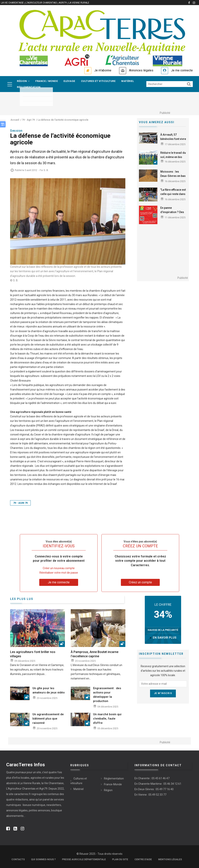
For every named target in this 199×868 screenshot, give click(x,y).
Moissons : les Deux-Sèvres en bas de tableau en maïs (173, 176)
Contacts (18, 859)
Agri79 (63, 3)
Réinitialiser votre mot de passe (59, 573)
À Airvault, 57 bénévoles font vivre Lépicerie (173, 139)
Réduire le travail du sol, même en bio (173, 155)
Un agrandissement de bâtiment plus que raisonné (48, 719)
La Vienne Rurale (79, 3)
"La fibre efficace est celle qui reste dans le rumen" (173, 194)
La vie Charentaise (12, 3)
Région (23, 81)
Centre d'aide (143, 859)
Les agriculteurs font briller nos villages (33, 654)
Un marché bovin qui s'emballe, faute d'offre (107, 719)
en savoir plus (165, 638)
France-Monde (113, 784)
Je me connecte (182, 70)
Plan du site (120, 859)
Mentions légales (170, 859)
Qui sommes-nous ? (43, 859)
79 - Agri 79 (20, 503)
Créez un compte (140, 582)
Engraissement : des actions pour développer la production (107, 695)
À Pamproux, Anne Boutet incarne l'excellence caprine (95, 654)
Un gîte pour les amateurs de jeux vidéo (49, 690)
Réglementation (29, 87)
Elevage (69, 81)
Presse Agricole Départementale (84, 859)
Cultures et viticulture (98, 81)
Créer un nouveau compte (59, 568)
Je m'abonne (103, 70)
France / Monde (47, 81)
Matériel (128, 81)
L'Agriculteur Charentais (41, 3)
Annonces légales (141, 70)
